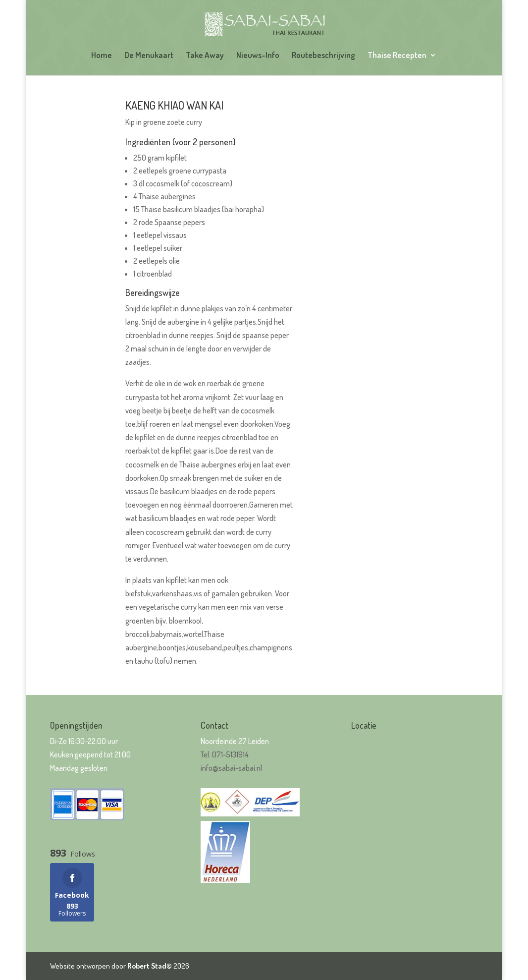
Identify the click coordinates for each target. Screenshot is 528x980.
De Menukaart (149, 56)
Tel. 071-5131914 (225, 754)
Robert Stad (147, 966)
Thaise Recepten (397, 56)
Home (102, 56)
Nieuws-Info (258, 56)
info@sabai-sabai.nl (231, 768)
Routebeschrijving (323, 56)
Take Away (205, 56)
